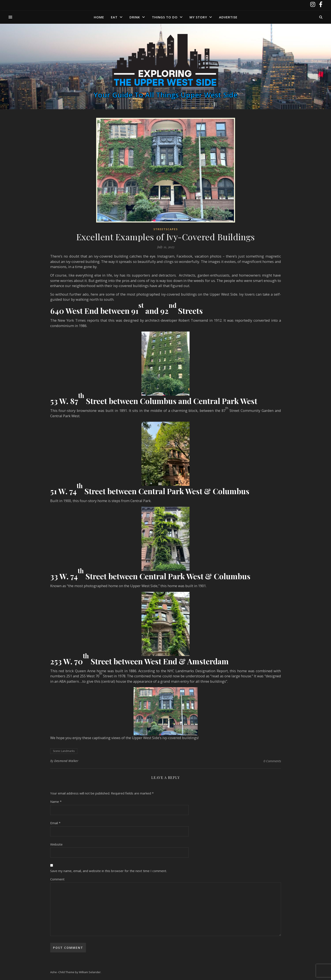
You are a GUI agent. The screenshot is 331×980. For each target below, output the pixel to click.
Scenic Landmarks (64, 751)
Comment (57, 879)
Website (56, 844)
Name (56, 802)
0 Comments (272, 761)
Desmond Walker (66, 761)
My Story (198, 17)
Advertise (228, 17)
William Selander (90, 972)
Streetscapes (166, 229)
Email (55, 823)
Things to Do (165, 17)
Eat (114, 17)
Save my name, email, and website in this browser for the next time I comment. (109, 871)
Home (99, 17)
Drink (135, 17)
